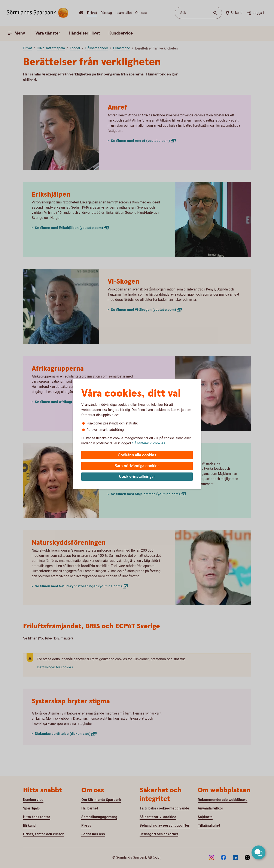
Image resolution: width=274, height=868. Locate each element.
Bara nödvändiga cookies (137, 466)
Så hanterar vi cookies (149, 443)
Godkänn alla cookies (137, 455)
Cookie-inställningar (137, 477)
